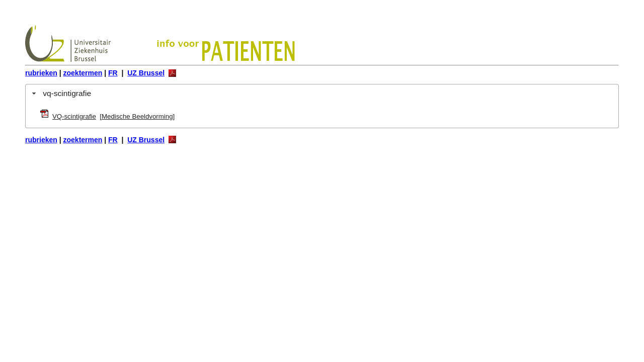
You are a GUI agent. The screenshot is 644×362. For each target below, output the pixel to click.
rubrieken (41, 73)
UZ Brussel (146, 73)
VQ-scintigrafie (74, 116)
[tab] (322, 93)
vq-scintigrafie (67, 93)
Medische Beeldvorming (137, 116)
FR (113, 73)
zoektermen (83, 73)
